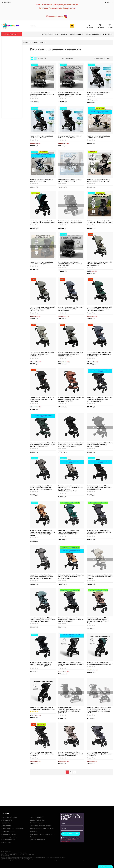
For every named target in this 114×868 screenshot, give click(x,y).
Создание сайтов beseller (105, 867)
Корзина (110, 26)
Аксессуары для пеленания (13, 828)
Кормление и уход (9, 840)
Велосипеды (7, 820)
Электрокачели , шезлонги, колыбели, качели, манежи (43, 828)
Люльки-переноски (9, 837)
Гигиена (33, 837)
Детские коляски (37, 817)
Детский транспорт (38, 823)
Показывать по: (100, 58)
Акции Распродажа (9, 817)
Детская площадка (37, 840)
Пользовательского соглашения (68, 841)
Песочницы (6, 842)
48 (109, 58)
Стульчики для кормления (41, 826)
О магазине (108, 34)
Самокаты (5, 823)
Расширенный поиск (49, 34)
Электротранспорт (37, 820)
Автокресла (6, 826)
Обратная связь (77, 34)
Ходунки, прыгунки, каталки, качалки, (43, 834)
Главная (5, 42)
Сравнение (100, 26)
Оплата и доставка (93, 34)
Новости (64, 34)
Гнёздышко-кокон (9, 834)
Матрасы (33, 831)
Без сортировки (70, 58)
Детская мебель (8, 831)
